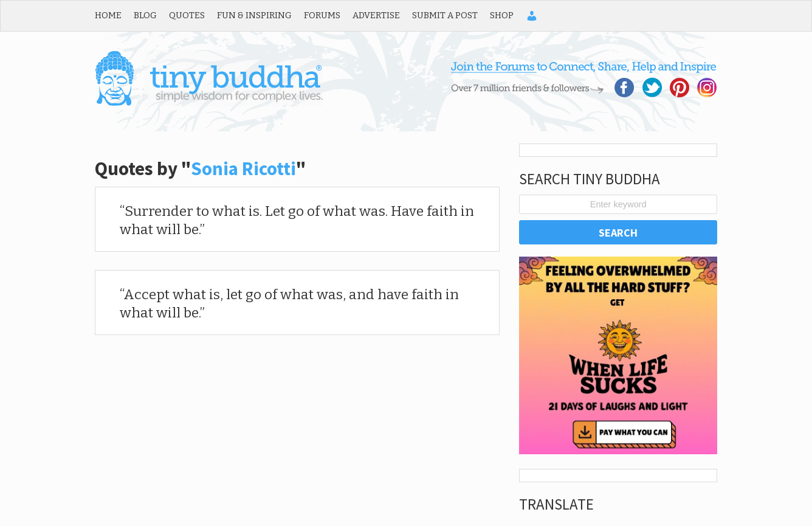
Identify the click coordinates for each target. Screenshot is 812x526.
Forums (322, 15)
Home (108, 15)
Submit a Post (445, 15)
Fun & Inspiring (254, 15)
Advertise (376, 15)
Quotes (187, 15)
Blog (145, 15)
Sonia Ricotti (243, 168)
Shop (502, 15)
